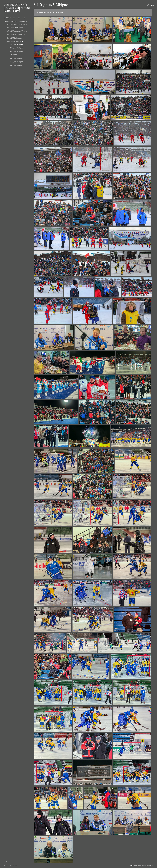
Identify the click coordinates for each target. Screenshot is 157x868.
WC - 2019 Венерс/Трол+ (16, 24)
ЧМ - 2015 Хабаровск (15, 38)
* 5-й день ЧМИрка (16, 62)
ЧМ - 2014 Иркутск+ (14, 41)
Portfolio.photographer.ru (146, 866)
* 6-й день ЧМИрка (16, 65)
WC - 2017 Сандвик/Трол (16, 31)
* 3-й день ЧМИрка (16, 51)
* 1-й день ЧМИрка (16, 44)
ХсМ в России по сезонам (15, 18)
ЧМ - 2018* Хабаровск (15, 28)
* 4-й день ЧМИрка (16, 58)
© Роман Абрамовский (11, 866)
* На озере (13, 55)
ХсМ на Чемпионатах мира (15, 21)
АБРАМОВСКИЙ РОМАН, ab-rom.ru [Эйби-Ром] (17, 8)
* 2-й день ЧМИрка (16, 48)
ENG (152, 5)
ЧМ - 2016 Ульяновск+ (15, 35)
